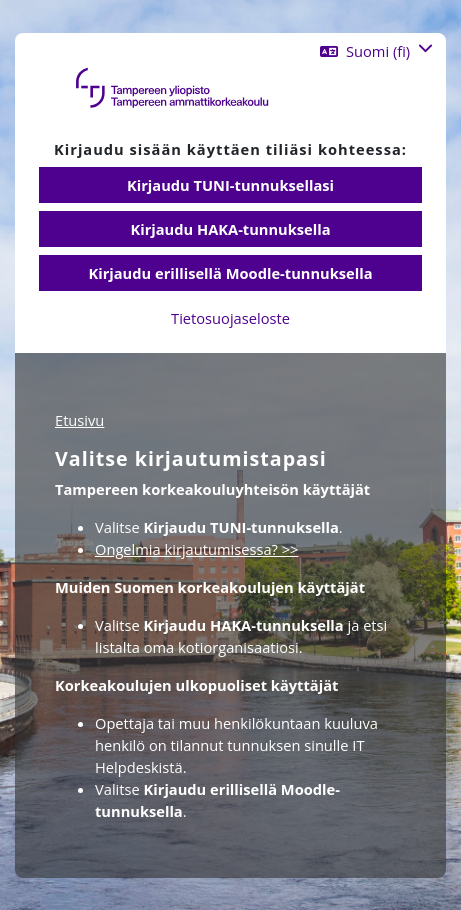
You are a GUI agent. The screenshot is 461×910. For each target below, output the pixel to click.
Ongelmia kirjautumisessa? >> (196, 549)
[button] (376, 51)
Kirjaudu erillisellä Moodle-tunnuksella (230, 273)
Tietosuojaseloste (230, 318)
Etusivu (79, 420)
